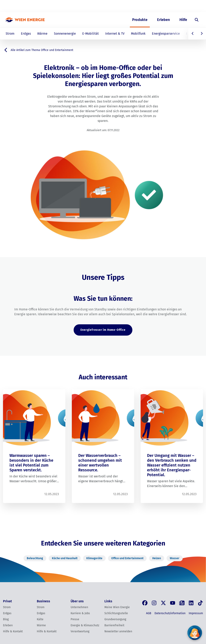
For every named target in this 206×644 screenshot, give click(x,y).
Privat (125, 6)
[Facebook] (145, 603)
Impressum (196, 613)
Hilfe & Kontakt (13, 631)
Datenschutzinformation (170, 613)
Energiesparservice (166, 34)
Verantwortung (80, 631)
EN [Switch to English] (180, 6)
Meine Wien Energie (117, 607)
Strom (10, 34)
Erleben (163, 20)
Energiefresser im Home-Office (103, 330)
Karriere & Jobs (80, 613)
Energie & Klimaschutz (85, 625)
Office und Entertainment (127, 558)
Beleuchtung (35, 558)
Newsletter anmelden (118, 631)
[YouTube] (173, 603)
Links (108, 601)
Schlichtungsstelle (116, 613)
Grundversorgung (115, 619)
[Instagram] (154, 603)
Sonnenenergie (65, 34)
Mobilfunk (138, 34)
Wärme (42, 34)
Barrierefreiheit (114, 625)
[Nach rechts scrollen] (202, 34)
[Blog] (182, 603)
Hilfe (183, 20)
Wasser (175, 558)
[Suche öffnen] (197, 20)
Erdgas (26, 34)
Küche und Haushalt (65, 558)
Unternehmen (79, 607)
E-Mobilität (91, 34)
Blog (6, 619)
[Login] (194, 6)
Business (141, 6)
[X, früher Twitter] (163, 603)
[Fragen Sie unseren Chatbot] (195, 633)
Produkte (140, 20)
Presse (75, 619)
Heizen (157, 558)
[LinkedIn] (191, 603)
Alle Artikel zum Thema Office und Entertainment (38, 50)
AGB (149, 613)
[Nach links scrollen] (193, 34)
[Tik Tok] (200, 603)
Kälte (40, 619)
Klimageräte (94, 558)
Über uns (159, 6)
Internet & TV (115, 34)
